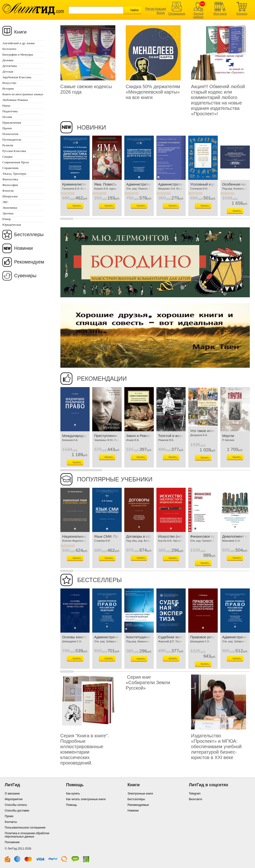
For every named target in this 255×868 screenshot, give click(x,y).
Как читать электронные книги (86, 799)
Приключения (12, 123)
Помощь (71, 805)
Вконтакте (196, 799)
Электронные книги (140, 794)
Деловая (8, 60)
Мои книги (220, 14)
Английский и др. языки (19, 43)
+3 (67, 193)
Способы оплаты (16, 805)
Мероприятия (14, 799)
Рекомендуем (29, 262)
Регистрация (156, 9)
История (8, 89)
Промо (9, 816)
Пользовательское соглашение (25, 828)
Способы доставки (17, 811)
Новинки (23, 248)
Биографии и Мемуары (18, 54)
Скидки (7, 157)
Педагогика (10, 111)
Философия (10, 185)
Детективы (10, 66)
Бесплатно (9, 49)
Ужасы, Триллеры (14, 174)
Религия (8, 145)
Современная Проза (16, 162)
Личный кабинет (198, 15)
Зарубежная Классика (17, 77)
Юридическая (12, 225)
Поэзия (7, 117)
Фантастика (10, 179)
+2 (65, 193)
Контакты (11, 822)
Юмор (6, 219)
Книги (20, 32)
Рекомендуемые (138, 805)
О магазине (12, 794)
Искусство (9, 83)
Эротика (8, 213)
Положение (12, 842)
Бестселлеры (29, 234)
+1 (62, 193)
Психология (10, 134)
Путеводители (12, 140)
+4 (70, 193)
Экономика (10, 208)
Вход (161, 13)
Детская (8, 71)
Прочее (7, 128)
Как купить (73, 794)
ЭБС (5, 202)
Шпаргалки (10, 196)
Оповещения (177, 14)
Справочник (10, 168)
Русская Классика (14, 151)
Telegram (195, 794)
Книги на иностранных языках (23, 94)
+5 (73, 193)
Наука (6, 106)
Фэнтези (8, 191)
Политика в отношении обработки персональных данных (27, 835)
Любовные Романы (15, 100)
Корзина (242, 14)
